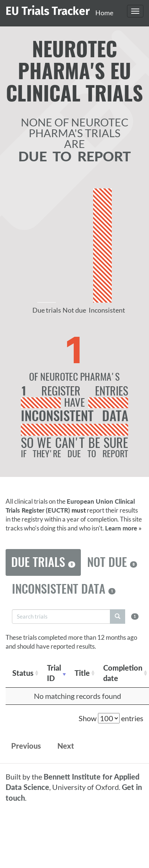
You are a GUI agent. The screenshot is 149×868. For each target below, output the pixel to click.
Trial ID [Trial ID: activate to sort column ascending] (54, 673)
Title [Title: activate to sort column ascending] (82, 673)
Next (66, 746)
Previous (26, 746)
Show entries (111, 718)
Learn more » (123, 528)
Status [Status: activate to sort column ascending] (23, 673)
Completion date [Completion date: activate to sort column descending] (123, 673)
